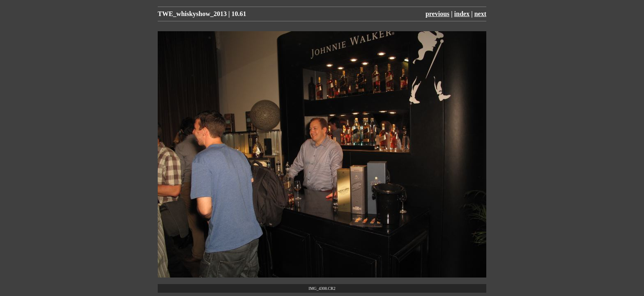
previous (437, 14)
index (462, 14)
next (480, 14)
